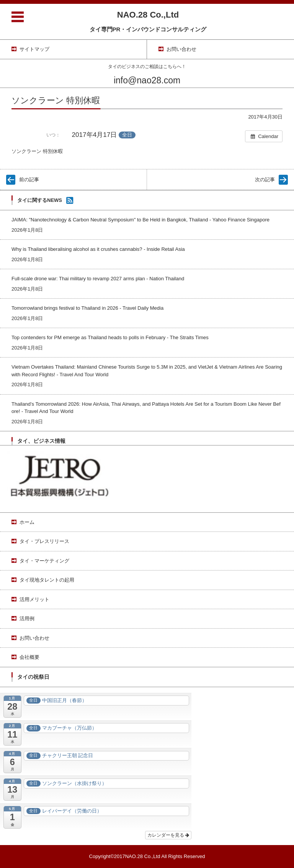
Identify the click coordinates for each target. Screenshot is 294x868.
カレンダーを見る (168, 835)
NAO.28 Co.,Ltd (148, 15)
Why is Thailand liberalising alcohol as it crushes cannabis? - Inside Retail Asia (98, 249)
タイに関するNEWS (40, 200)
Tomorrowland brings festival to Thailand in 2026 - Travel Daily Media (87, 308)
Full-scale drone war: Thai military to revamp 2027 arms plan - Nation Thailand (98, 279)
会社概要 (29, 657)
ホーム (27, 522)
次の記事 (265, 180)
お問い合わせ (34, 638)
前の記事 (29, 180)
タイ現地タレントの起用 (47, 580)
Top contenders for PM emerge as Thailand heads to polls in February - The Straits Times (110, 337)
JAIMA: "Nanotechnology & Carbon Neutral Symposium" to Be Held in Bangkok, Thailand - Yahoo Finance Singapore (140, 220)
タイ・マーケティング (44, 561)
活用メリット (34, 599)
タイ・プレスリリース (44, 541)
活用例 (27, 618)
